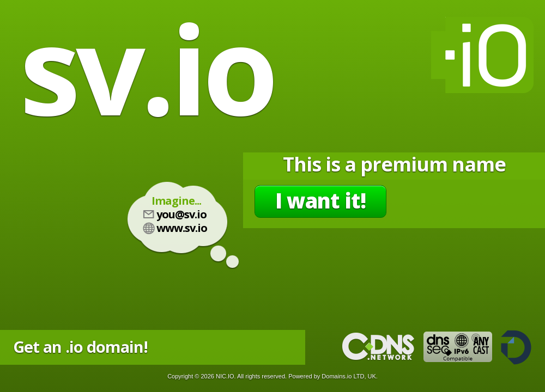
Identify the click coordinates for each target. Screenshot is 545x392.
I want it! (320, 200)
